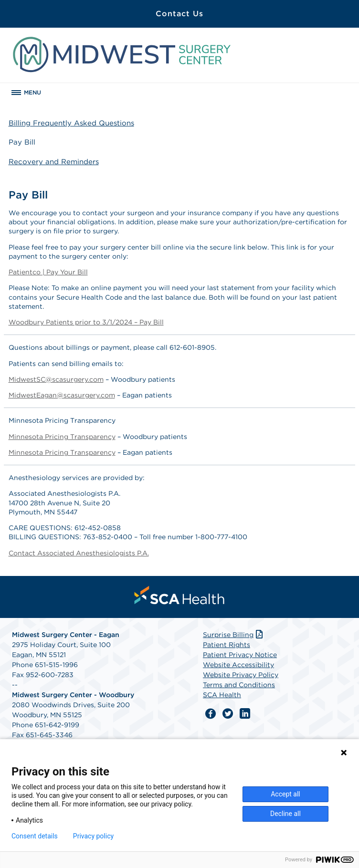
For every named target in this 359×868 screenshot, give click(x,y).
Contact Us (179, 14)
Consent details (35, 836)
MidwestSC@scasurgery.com (56, 379)
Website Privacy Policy (241, 675)
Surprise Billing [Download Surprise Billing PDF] (234, 635)
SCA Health (222, 695)
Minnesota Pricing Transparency (62, 437)
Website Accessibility (238, 665)
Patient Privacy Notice (240, 655)
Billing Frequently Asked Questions (71, 123)
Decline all (285, 814)
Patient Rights (227, 645)
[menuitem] (179, 595)
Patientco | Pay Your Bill (48, 272)
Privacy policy (93, 836)
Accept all (285, 794)
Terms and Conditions (239, 685)
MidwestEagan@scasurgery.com (62, 395)
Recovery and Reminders (54, 162)
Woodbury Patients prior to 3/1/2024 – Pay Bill (86, 322)
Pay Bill (22, 142)
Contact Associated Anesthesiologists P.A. (79, 553)
